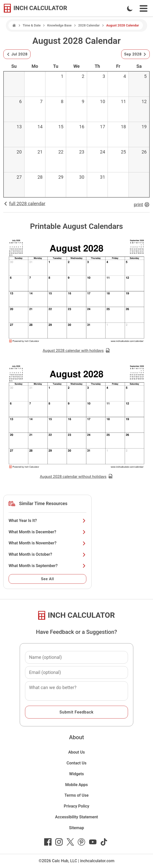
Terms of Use (76, 795)
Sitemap (76, 828)
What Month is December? (47, 532)
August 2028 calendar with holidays (76, 351)
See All (47, 579)
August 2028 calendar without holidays (76, 477)
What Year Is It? (47, 521)
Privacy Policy (77, 806)
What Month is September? (47, 566)
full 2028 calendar (24, 204)
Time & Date (32, 25)
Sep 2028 (135, 54)
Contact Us (77, 763)
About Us (76, 752)
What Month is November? (47, 543)
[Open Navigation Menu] (144, 8)
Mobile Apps (76, 785)
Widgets (77, 774)
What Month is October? (47, 554)
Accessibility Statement (76, 817)
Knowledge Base (59, 25)
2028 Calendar (89, 25)
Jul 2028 (17, 54)
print (142, 204)
